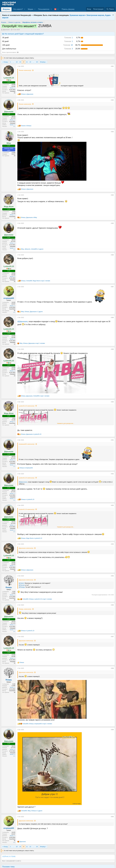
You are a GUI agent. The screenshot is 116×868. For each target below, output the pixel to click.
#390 (112, 402)
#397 (112, 637)
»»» (14, 126)
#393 (112, 505)
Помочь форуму (68, 9)
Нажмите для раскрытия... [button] (66, 423)
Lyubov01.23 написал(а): (27, 406)
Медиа (30, 9)
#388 (112, 318)
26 (37, 62)
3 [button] (69, 49)
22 (30, 62)
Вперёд (43, 62)
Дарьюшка (6, 30)
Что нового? (18, 9)
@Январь (22, 587)
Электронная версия (95, 15)
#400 (112, 817)
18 (17, 62)
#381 (112, 66)
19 (20, 62)
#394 (112, 544)
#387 (112, 287)
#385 (112, 223)
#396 (112, 605)
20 (24, 62)
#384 (112, 195)
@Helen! (22, 583)
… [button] (13, 62)
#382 (112, 100)
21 (27, 62)
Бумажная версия (77, 15)
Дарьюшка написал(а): (26, 548)
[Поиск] (110, 9)
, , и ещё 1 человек (36, 281)
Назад (6, 62)
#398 (112, 668)
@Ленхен (22, 585)
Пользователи (44, 9)
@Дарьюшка (22, 321)
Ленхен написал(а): (25, 70)
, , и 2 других (32, 249)
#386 (112, 255)
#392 (112, 474)
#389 (112, 349)
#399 (112, 730)
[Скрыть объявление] (113, 15)
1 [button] (69, 38)
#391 (112, 440)
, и (29, 217)
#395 (112, 576)
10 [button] (68, 45)
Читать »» (13, 88)
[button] (25, 9)
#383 (112, 132)
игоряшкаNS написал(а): (27, 444)
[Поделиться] (109, 67)
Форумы (6, 9)
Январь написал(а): (25, 609)
